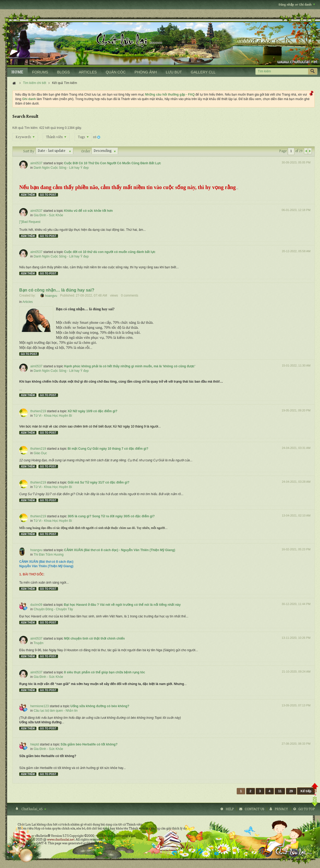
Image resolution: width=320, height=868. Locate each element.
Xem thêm (28, 195)
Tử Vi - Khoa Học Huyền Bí (53, 416)
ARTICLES (88, 72)
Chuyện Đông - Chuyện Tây (53, 609)
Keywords (25, 137)
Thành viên (56, 137)
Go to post (48, 195)
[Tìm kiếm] (282, 71)
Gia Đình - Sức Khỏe (49, 215)
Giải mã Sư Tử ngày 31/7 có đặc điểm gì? (98, 482)
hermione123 (40, 706)
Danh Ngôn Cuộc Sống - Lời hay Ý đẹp (61, 168)
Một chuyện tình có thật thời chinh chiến (94, 639)
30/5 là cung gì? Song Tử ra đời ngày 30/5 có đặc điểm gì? (111, 516)
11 (280, 791)
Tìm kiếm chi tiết (35, 83)
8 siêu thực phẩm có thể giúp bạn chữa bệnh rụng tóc (105, 672)
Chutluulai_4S (33, 809)
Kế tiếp (306, 791)
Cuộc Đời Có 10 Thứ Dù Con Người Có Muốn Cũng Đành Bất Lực (113, 163)
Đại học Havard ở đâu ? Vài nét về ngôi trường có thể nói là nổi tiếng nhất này (122, 605)
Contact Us (254, 809)
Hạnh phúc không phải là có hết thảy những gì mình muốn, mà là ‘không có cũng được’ (130, 366)
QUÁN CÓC (116, 72)
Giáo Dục (40, 453)
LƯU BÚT (174, 72)
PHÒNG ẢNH (146, 72)
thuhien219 (38, 411)
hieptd (35, 744)
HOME (17, 72)
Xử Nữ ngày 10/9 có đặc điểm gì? (92, 411)
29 (291, 791)
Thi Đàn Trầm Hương (48, 555)
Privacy (281, 809)
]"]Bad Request (30, 222)
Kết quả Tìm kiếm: (25, 128)
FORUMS (40, 72)
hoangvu (51, 295)
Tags (83, 137)
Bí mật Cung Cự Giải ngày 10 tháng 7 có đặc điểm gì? (108, 449)
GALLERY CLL (203, 72)
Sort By (29, 151)
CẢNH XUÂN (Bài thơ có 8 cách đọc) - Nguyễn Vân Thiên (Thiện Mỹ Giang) (120, 550)
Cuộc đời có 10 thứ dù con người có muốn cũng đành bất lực (110, 252)
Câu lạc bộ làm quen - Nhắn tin (56, 711)
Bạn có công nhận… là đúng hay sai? (57, 290)
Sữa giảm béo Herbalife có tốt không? (89, 744)
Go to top (307, 809)
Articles (28, 302)
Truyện (38, 643)
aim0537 (36, 163)
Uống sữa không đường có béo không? (100, 706)
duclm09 (36, 605)
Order (86, 151)
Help (230, 809)
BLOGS (64, 72)
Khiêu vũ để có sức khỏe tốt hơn (88, 211)
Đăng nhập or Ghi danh (297, 5)
